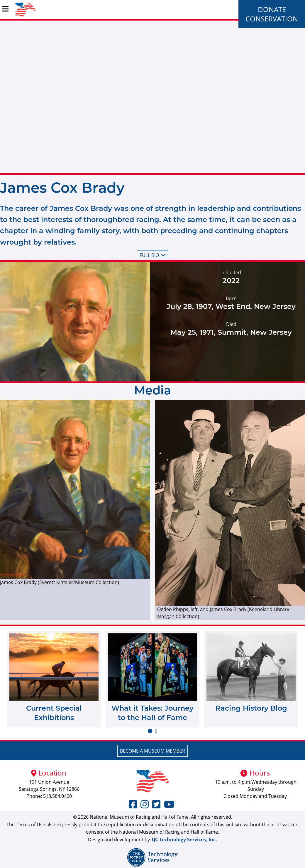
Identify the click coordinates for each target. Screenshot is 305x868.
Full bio (152, 255)
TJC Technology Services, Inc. (184, 840)
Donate (272, 9)
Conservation (272, 19)
